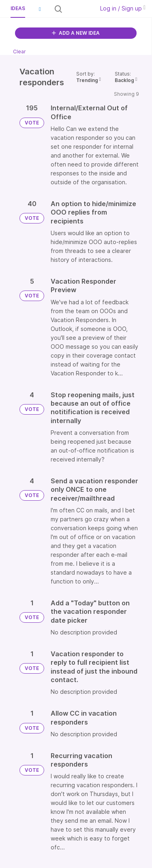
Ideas (18, 8)
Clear (19, 52)
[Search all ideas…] (78, 9)
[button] (40, 9)
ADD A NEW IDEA (76, 33)
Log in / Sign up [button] (123, 8)
